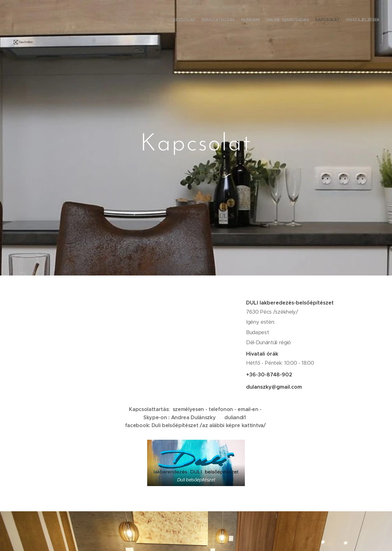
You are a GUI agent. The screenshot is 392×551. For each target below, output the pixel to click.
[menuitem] (349, 20)
